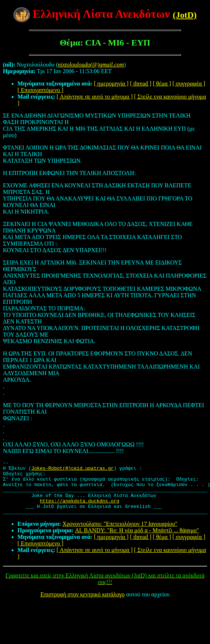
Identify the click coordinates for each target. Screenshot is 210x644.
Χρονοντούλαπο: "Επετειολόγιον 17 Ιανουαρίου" (120, 535)
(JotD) (185, 15)
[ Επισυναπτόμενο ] (40, 90)
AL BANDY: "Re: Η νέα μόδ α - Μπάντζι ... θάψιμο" (137, 541)
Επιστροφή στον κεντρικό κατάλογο (82, 605)
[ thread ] (141, 84)
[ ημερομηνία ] (111, 84)
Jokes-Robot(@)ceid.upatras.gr (72, 470)
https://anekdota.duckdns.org (79, 509)
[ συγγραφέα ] (189, 84)
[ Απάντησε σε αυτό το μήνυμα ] (95, 97)
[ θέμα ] (162, 84)
